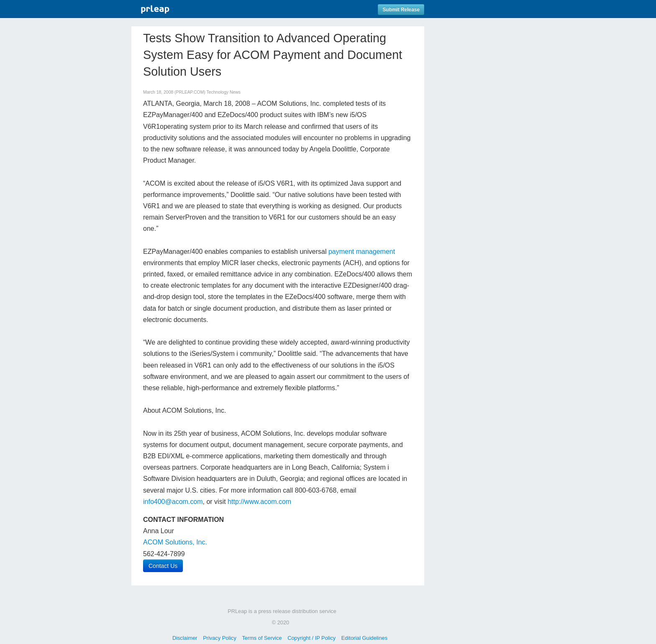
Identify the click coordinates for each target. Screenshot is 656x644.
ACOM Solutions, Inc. (175, 542)
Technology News (224, 92)
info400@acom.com (173, 502)
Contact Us (163, 566)
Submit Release (401, 10)
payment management (362, 252)
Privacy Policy (220, 638)
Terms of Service (262, 638)
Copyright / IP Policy (311, 638)
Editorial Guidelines (364, 638)
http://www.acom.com (259, 502)
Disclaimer (185, 638)
